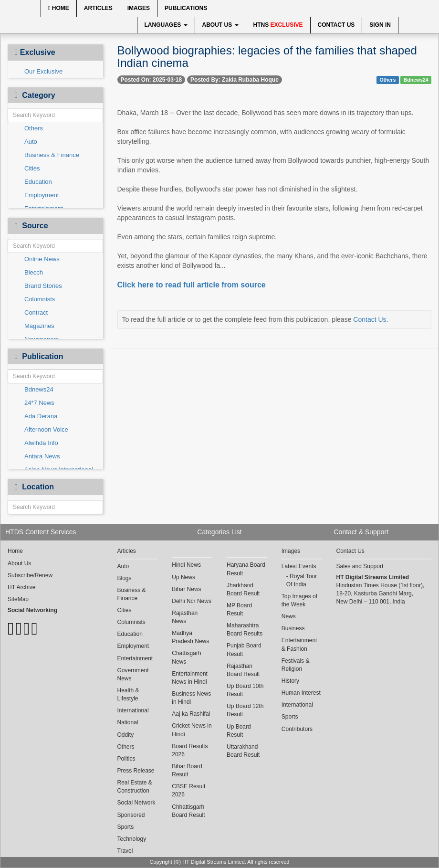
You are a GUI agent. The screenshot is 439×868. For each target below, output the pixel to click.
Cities (32, 168)
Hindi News (186, 565)
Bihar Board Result (187, 770)
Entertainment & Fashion (299, 644)
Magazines (39, 326)
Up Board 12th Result (245, 710)
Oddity (126, 735)
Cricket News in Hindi (192, 730)
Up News (183, 577)
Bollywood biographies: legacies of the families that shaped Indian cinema (267, 57)
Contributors (297, 729)
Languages (166, 25)
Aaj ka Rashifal (191, 714)
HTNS (278, 25)
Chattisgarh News (186, 657)
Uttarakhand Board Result (243, 751)
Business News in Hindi (191, 698)
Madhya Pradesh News (190, 637)
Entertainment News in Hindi (190, 678)
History (290, 681)
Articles (98, 8)
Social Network (136, 803)
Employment (42, 195)
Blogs (125, 578)
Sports (126, 827)
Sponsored (131, 815)
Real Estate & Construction (135, 787)
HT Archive (21, 587)
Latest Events (299, 566)
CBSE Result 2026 (188, 790)
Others (34, 128)
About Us (220, 25)
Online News (42, 259)
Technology (132, 839)
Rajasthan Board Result (243, 670)
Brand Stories (43, 286)
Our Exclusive (43, 71)
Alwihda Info (41, 443)
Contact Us (336, 25)
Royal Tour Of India (302, 580)
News (289, 616)
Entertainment (135, 658)
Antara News (42, 456)
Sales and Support (360, 566)
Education (38, 182)
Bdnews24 (39, 389)
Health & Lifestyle (128, 694)
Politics (126, 759)
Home (59, 8)
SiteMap (18, 599)
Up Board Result (239, 731)
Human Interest (301, 693)
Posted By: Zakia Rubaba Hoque (235, 80)
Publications (186, 8)
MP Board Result (239, 609)
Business (293, 628)
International (133, 710)
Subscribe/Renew (30, 575)
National (128, 722)
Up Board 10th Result (245, 690)
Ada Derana (41, 416)
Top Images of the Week (299, 600)
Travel (125, 851)
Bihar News (186, 589)
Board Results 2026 (190, 750)
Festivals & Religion (296, 665)
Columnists (40, 299)
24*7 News (39, 403)
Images (139, 8)
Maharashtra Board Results (245, 630)
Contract (36, 312)
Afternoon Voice (46, 429)
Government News (133, 674)
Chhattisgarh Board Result (188, 811)
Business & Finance (52, 155)
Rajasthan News (185, 617)
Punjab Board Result (244, 650)
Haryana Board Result (246, 569)
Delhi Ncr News (192, 601)
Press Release (136, 771)
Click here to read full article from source (192, 285)
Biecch (34, 272)
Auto (31, 142)
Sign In (380, 25)
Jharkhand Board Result (243, 589)
